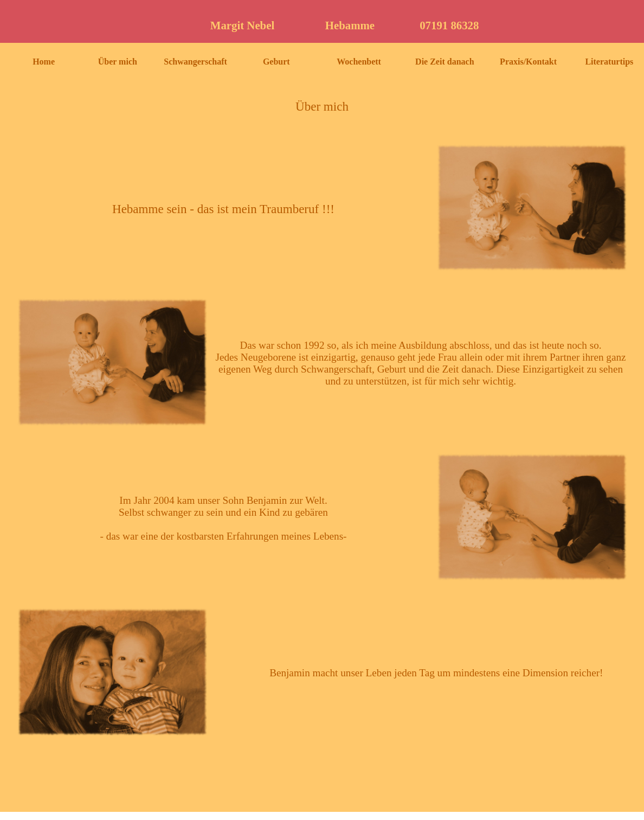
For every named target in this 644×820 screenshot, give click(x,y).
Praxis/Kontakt (528, 62)
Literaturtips (609, 62)
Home (44, 62)
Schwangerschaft (195, 62)
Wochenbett (359, 62)
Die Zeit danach (445, 62)
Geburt (276, 62)
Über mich (118, 62)
